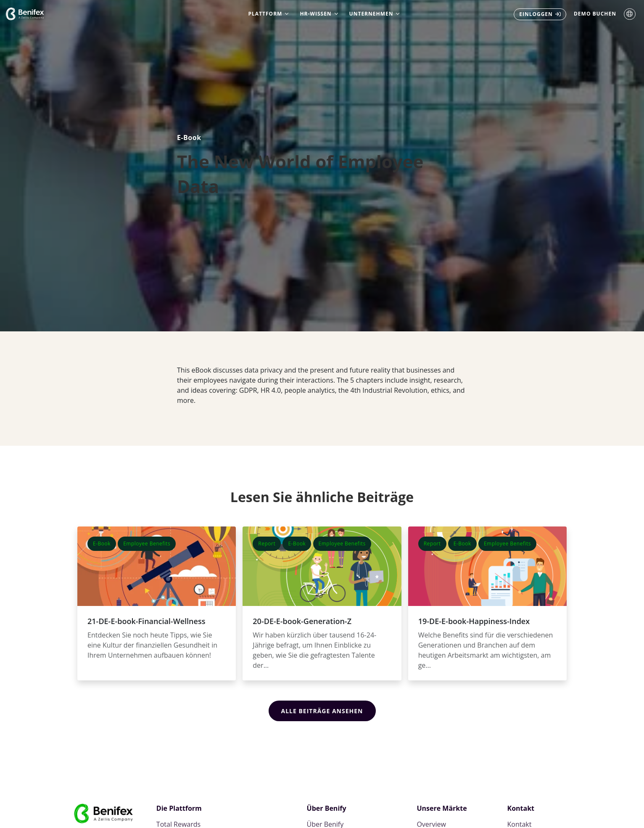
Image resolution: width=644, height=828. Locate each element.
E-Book (189, 138)
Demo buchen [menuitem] (595, 14)
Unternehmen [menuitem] (371, 14)
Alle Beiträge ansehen (322, 711)
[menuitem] (540, 14)
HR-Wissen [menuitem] (315, 14)
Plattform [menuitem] (265, 14)
